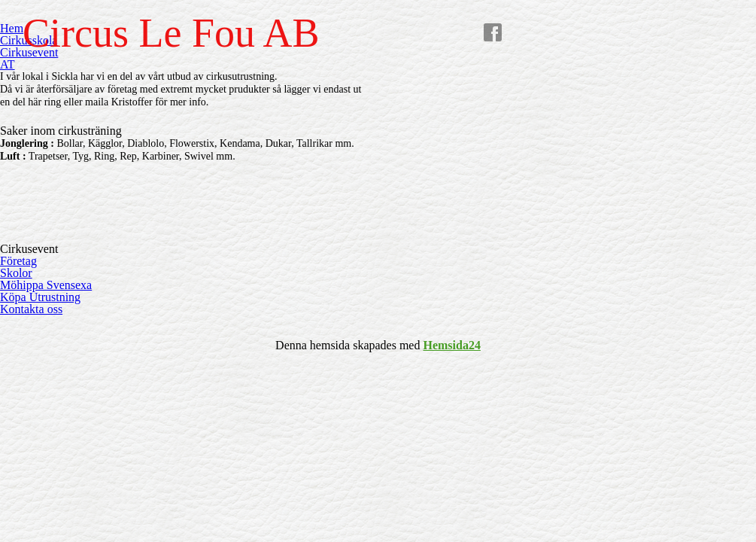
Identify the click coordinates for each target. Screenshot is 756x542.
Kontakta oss (31, 309)
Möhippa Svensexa (46, 285)
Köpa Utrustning (40, 297)
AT (8, 64)
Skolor (16, 273)
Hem (12, 28)
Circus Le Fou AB (171, 33)
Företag (18, 261)
